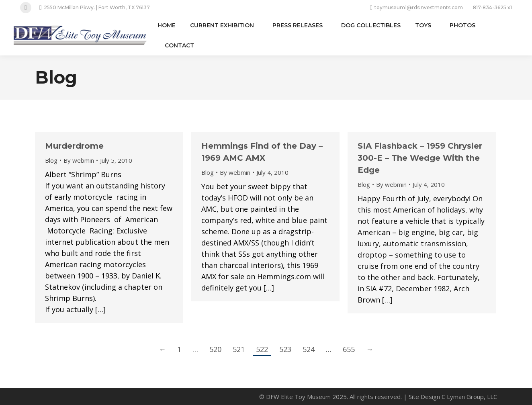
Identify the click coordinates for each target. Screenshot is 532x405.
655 (349, 349)
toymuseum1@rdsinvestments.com (416, 8)
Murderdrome (74, 146)
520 (215, 349)
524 (309, 349)
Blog (51, 160)
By (79, 160)
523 (285, 349)
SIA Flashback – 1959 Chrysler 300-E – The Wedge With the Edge (420, 158)
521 (239, 349)
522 (262, 349)
